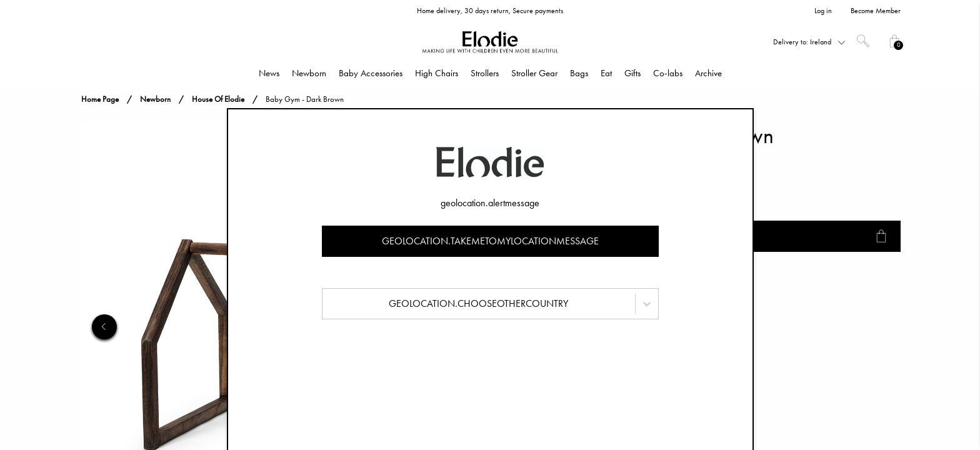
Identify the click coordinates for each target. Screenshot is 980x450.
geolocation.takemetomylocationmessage (490, 241)
